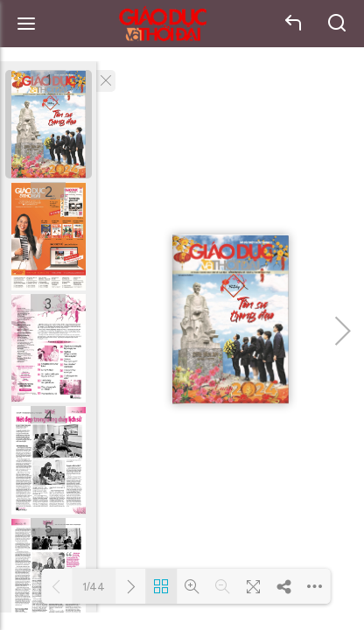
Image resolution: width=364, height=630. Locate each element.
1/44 (94, 587)
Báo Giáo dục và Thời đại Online (163, 24)
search (338, 24)
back (294, 24)
